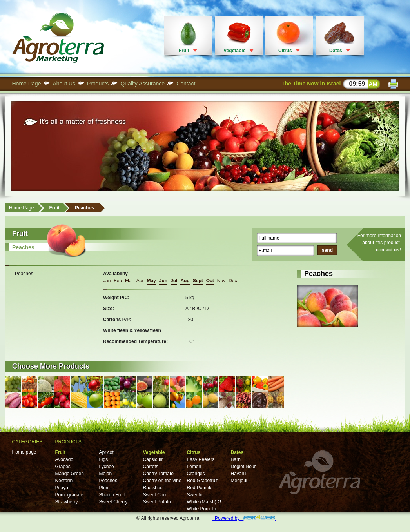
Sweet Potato (157, 502)
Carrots (151, 467)
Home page (24, 452)
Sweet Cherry (113, 502)
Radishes (153, 488)
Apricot (106, 452)
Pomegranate (69, 495)
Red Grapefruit (202, 481)
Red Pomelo (200, 488)
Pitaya (62, 488)
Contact (186, 84)
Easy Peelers (201, 459)
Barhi (236, 459)
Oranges (196, 474)
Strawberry (67, 502)
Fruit (184, 51)
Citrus (285, 51)
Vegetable (234, 51)
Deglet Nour (243, 467)
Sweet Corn (155, 495)
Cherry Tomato (158, 474)
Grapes (63, 467)
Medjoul (239, 481)
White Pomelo (202, 509)
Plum (104, 488)
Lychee (107, 467)
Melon (106, 474)
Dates (336, 51)
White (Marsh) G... (206, 502)
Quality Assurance (142, 84)
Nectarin (64, 481)
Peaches (84, 208)
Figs (104, 459)
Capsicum (153, 459)
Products (98, 84)
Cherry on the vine (162, 481)
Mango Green (70, 474)
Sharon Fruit (112, 495)
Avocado (64, 459)
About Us (64, 84)
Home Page (27, 84)
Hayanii (239, 474)
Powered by (244, 518)
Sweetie (195, 495)
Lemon (194, 467)
